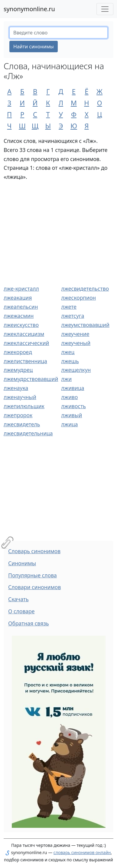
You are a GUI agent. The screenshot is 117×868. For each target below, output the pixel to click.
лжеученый (76, 343)
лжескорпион (79, 298)
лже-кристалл (21, 289)
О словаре (21, 611)
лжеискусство (21, 325)
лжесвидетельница (28, 433)
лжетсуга (73, 316)
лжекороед (18, 352)
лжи (67, 379)
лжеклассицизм (24, 334)
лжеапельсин (21, 307)
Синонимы (22, 563)
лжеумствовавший (85, 325)
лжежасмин (19, 316)
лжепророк (18, 415)
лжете (69, 307)
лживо (70, 397)
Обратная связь (29, 623)
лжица (70, 424)
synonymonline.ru (29, 9)
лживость (74, 406)
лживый (72, 415)
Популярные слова (32, 575)
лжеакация (18, 298)
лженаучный (20, 397)
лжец (68, 352)
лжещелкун (76, 370)
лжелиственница (25, 361)
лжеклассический (26, 343)
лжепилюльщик (24, 406)
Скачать (18, 599)
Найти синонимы (34, 47)
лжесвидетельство (85, 289)
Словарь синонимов (34, 551)
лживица (73, 388)
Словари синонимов (34, 587)
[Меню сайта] (105, 9)
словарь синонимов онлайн (82, 852)
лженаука (16, 388)
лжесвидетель (22, 424)
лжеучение (75, 334)
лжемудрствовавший (31, 379)
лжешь (70, 361)
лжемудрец (18, 370)
